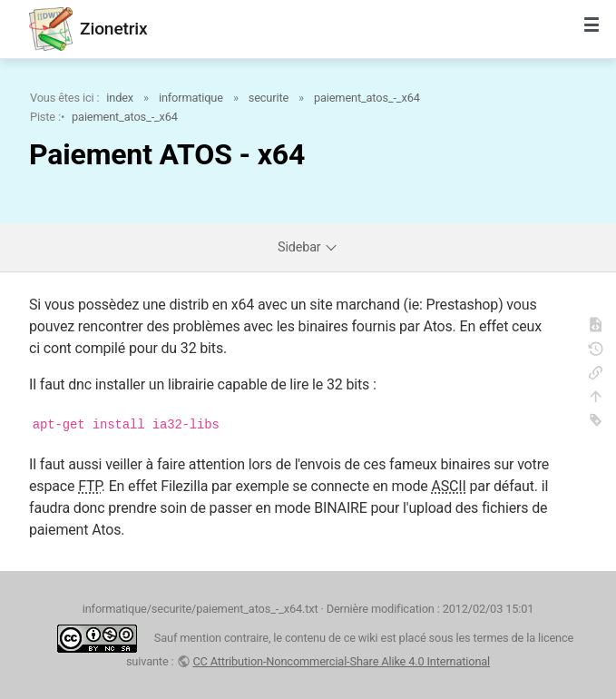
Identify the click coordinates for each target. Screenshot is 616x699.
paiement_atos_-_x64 (367, 98)
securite (269, 98)
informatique (191, 98)
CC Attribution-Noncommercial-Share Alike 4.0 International (341, 661)
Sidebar (308, 247)
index (120, 98)
